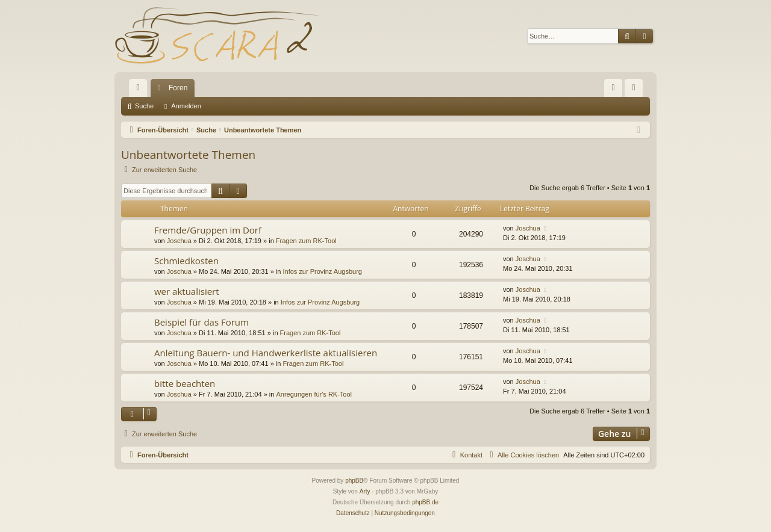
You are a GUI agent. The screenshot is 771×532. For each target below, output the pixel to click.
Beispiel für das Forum (201, 322)
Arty (365, 491)
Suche (144, 106)
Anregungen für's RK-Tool (314, 394)
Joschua (179, 241)
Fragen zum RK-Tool (306, 241)
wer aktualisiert (187, 291)
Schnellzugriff (140, 90)
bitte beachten (185, 383)
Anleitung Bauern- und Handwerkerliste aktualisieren (266, 353)
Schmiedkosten (186, 261)
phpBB (354, 481)
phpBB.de (425, 502)
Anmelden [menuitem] (636, 90)
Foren (178, 88)
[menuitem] (613, 88)
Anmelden (186, 106)
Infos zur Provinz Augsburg (322, 271)
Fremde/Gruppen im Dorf (208, 230)
